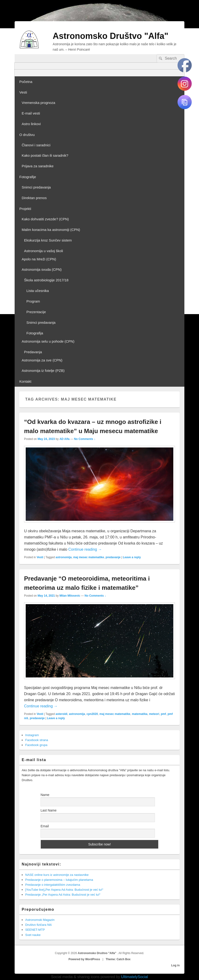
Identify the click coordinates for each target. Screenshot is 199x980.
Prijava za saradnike (38, 166)
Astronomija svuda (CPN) (42, 269)
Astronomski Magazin (40, 920)
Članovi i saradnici (36, 145)
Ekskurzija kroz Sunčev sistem (48, 240)
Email (45, 826)
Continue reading (85, 549)
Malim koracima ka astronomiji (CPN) (51, 230)
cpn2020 (92, 714)
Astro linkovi (31, 124)
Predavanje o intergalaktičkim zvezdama (53, 885)
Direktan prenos (34, 198)
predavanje (113, 557)
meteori (154, 714)
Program (33, 301)
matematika (140, 714)
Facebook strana (37, 740)
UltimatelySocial (135, 977)
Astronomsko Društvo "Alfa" (111, 36)
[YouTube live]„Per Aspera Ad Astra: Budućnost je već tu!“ (64, 890)
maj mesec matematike (89, 557)
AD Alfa (64, 439)
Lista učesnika (38, 291)
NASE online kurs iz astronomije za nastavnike (57, 875)
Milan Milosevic (70, 596)
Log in (175, 965)
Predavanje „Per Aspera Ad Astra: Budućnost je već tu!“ (63, 895)
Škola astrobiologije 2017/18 (46, 280)
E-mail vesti (31, 113)
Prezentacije (36, 312)
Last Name (49, 810)
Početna (26, 82)
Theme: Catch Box (118, 959)
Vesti (23, 92)
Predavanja (33, 352)
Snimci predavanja (36, 187)
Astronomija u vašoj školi (44, 251)
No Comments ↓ (85, 439)
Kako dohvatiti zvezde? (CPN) (45, 219)
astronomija (64, 557)
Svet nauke (33, 935)
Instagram (32, 735)
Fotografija (35, 333)
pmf (163, 714)
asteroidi (62, 714)
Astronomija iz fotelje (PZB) (43, 371)
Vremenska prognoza (38, 103)
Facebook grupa (36, 745)
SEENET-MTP (35, 930)
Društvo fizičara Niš (38, 925)
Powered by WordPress (84, 959)
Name (45, 795)
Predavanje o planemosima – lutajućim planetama (59, 880)
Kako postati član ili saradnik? (45, 155)
